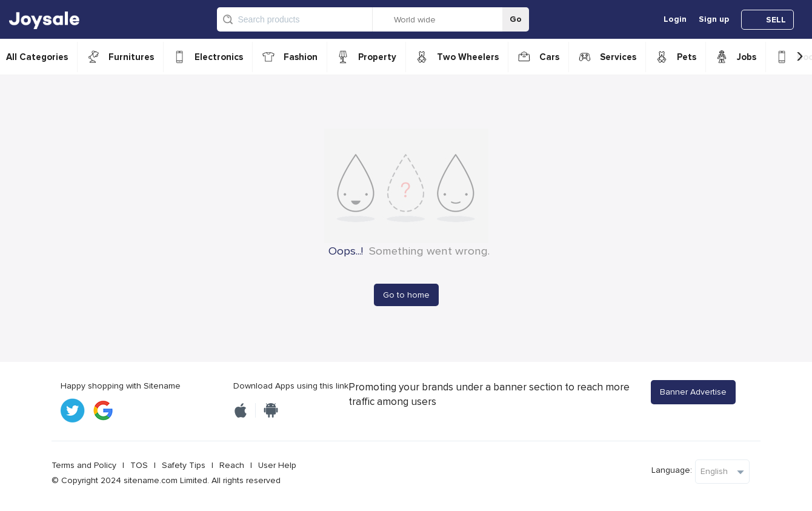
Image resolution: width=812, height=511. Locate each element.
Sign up (714, 19)
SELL (776, 20)
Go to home (406, 295)
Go (516, 19)
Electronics (219, 57)
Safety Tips (184, 465)
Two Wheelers (468, 57)
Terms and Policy (84, 465)
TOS (139, 465)
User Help (277, 465)
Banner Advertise (693, 392)
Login (675, 19)
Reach (232, 465)
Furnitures (131, 57)
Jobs (747, 57)
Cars (549, 57)
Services (618, 57)
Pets (687, 57)
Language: (672, 470)
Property (377, 57)
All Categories (37, 57)
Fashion (301, 57)
